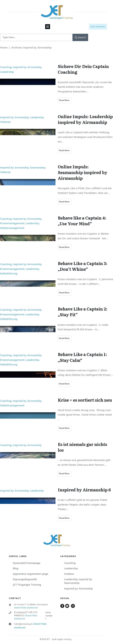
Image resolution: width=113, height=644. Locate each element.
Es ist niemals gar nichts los (82, 444)
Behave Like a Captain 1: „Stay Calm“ (82, 354)
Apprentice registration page (31, 571)
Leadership (7, 69)
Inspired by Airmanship (27, 64)
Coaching (6, 64)
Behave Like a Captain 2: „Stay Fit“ (83, 309)
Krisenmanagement (12, 220)
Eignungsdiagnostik (25, 576)
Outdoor (69, 571)
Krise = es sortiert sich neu (85, 397)
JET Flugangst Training (27, 582)
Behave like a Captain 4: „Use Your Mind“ (82, 218)
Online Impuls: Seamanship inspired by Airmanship (83, 169)
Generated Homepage (27, 560)
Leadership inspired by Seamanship (78, 578)
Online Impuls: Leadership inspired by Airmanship (85, 116)
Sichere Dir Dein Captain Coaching (83, 66)
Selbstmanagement (12, 225)
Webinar (6, 119)
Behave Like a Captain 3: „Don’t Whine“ (83, 263)
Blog (16, 565)
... (88, 89)
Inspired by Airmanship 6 (84, 487)
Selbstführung (9, 270)
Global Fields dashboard (26, 605)
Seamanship (38, 165)
